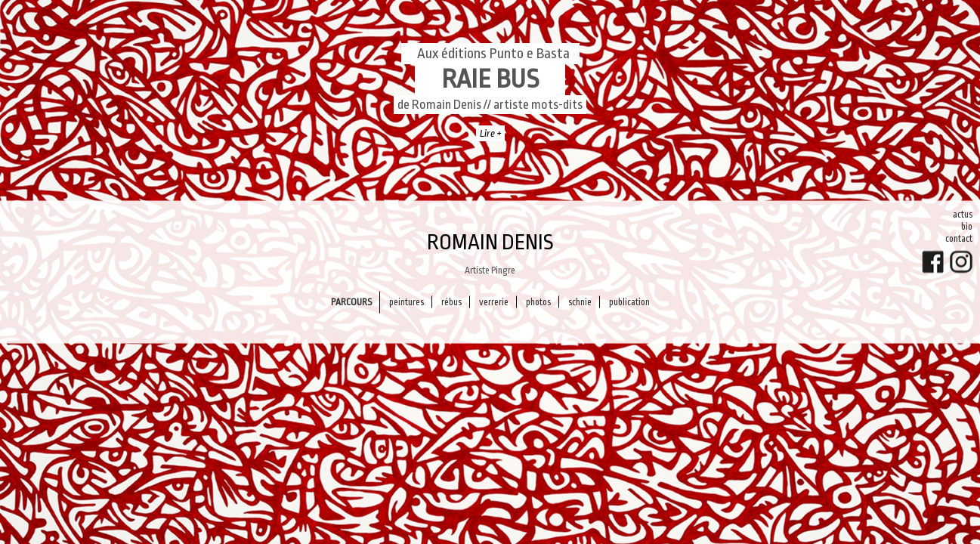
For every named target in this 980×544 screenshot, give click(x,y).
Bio (967, 227)
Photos (538, 301)
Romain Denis (490, 243)
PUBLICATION (629, 301)
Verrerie (494, 301)
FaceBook (933, 262)
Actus (963, 215)
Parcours (351, 301)
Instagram (961, 262)
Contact (959, 239)
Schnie (580, 301)
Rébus (451, 301)
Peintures (407, 301)
